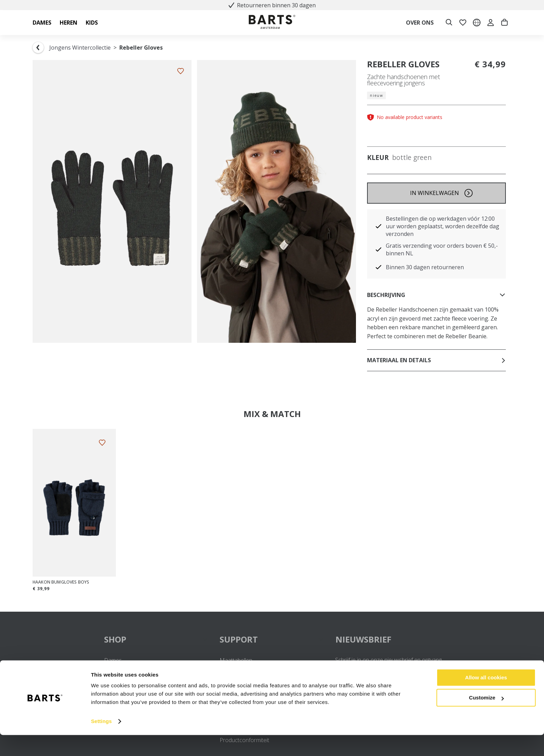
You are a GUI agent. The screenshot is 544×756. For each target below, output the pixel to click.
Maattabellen (236, 660)
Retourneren (235, 678)
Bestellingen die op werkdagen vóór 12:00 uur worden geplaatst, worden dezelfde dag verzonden (443, 226)
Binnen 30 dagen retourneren (425, 267)
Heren (112, 669)
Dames (113, 660)
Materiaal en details (436, 360)
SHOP (156, 639)
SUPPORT (272, 639)
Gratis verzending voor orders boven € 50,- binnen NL (442, 249)
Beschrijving (436, 295)
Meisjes (114, 678)
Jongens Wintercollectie (80, 48)
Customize (486, 719)
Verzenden (233, 669)
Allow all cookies (486, 699)
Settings (101, 742)
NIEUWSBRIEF (363, 639)
